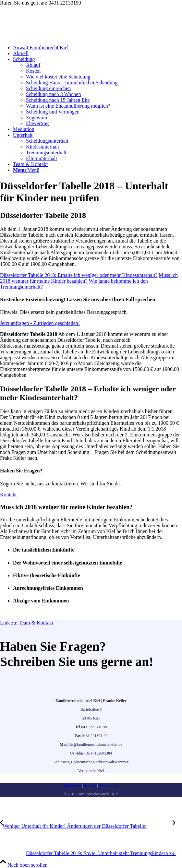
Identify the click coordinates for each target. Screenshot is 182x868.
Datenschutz (109, 785)
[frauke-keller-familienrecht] (49, 36)
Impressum (72, 785)
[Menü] (26, 170)
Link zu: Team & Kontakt (27, 623)
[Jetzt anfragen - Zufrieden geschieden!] (40, 323)
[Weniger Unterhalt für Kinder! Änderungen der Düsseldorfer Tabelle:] (86, 826)
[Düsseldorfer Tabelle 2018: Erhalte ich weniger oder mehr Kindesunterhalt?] (79, 275)
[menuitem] (97, 48)
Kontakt (90, 785)
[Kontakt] (8, 495)
